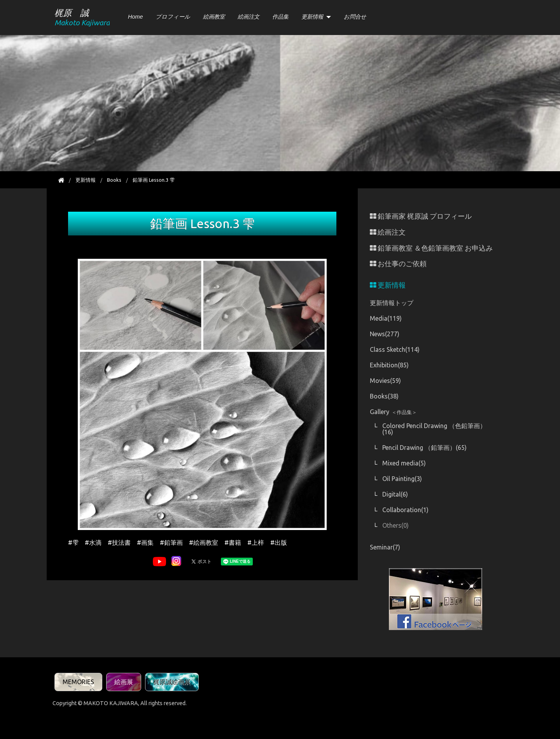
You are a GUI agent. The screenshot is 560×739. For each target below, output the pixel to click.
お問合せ (355, 17)
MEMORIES (78, 682)
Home (135, 17)
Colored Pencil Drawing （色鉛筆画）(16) (434, 429)
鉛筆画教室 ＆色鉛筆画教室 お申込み (431, 248)
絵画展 (124, 682)
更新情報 (312, 17)
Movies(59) (385, 381)
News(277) (385, 334)
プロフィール (173, 17)
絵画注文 (248, 17)
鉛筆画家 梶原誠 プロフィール (421, 216)
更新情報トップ (392, 303)
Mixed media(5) (404, 463)
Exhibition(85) (389, 365)
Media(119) (386, 318)
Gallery (393, 412)
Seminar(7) (385, 547)
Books (114, 180)
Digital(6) (395, 494)
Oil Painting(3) (402, 479)
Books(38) (384, 396)
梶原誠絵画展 (172, 682)
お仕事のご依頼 (398, 264)
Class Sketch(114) (395, 349)
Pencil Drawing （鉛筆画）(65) (424, 448)
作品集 (280, 17)
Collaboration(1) (405, 510)
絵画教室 (214, 17)
